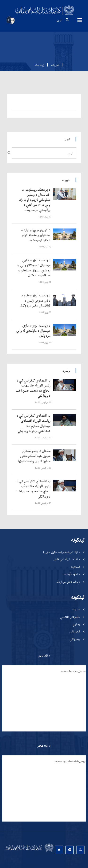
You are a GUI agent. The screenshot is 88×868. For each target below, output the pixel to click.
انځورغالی (75, 631)
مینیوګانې (80, 20)
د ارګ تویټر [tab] (44, 656)
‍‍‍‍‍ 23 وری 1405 (45, 312)
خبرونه (76, 609)
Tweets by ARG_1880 (73, 671)
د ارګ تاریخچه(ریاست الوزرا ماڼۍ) (61, 552)
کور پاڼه (54, 65)
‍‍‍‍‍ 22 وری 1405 (45, 342)
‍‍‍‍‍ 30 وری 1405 (45, 217)
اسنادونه (75, 567)
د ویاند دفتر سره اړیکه (68, 582)
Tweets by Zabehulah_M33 (70, 761)
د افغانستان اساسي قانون (67, 559)
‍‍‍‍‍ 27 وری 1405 (45, 247)
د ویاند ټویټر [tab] (44, 746)
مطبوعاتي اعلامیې (70, 617)
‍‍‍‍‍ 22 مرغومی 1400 (43, 402)
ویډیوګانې (75, 639)
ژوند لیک (40, 65)
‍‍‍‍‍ (34, 200)
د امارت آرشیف (71, 574)
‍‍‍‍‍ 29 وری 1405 (45, 282)
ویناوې (76, 624)
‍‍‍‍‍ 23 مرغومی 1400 (43, 503)
